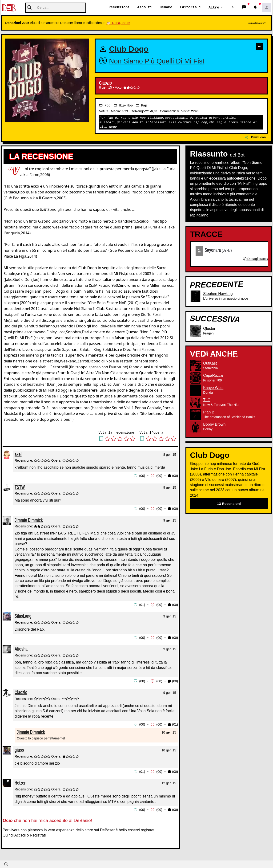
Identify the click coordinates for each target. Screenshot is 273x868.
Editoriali (190, 8)
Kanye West (213, 388)
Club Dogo (129, 49)
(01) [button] (173, 724)
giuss (19, 749)
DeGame (166, 8)
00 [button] (142, 476)
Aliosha (21, 648)
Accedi (20, 834)
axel (18, 454)
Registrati (38, 834)
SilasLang (23, 615)
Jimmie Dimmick (29, 520)
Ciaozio (105, 83)
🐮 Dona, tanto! (118, 23)
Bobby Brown (214, 424)
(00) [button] (173, 476)
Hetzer (20, 782)
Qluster (209, 328)
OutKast (210, 363)
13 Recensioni (229, 504)
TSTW (20, 487)
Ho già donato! (256, 23)
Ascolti (145, 8)
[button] (233, 8)
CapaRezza (213, 375)
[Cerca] (56, 8)
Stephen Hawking (218, 294)
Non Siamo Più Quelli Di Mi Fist (157, 61)
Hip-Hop (123, 105)
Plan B (209, 412)
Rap (141, 105)
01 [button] (142, 604)
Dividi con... (257, 137)
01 (199, 251)
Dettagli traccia (256, 259)
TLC (207, 400)
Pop (105, 105)
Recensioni (119, 8)
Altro (214, 8)
